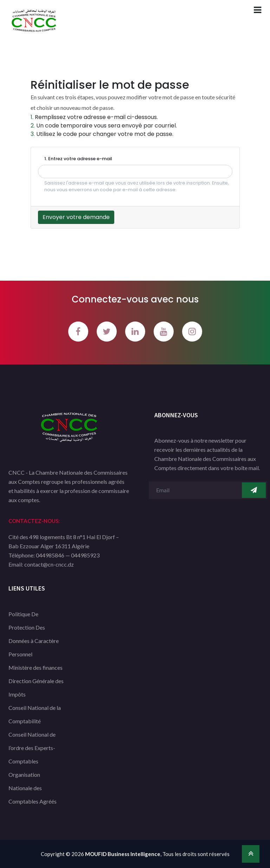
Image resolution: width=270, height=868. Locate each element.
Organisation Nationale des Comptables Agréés (33, 788)
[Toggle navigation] (258, 10)
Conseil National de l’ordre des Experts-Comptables (32, 748)
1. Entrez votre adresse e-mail (78, 159)
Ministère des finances (36, 667)
